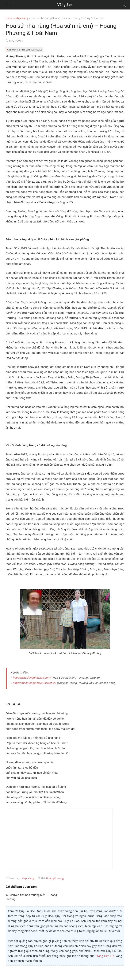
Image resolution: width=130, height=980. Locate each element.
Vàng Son (65, 5)
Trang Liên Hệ (105, 956)
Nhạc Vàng (22, 18)
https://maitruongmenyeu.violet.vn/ (35, 683)
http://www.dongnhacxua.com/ (32, 678)
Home (9, 18)
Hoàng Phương (55, 878)
